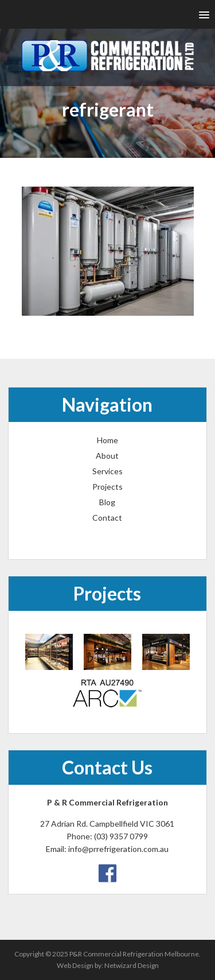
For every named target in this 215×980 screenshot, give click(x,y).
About (107, 456)
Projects (107, 487)
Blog (107, 502)
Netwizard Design (132, 965)
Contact (107, 518)
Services (107, 471)
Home (107, 440)
